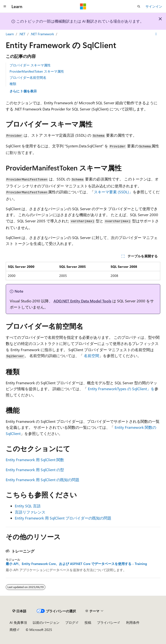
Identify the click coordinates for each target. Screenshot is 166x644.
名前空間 (91, 356)
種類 (13, 84)
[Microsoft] (83, 6)
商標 (13, 630)
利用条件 (133, 622)
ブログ (70, 622)
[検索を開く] (139, 6)
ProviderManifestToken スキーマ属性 (37, 71)
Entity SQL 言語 (28, 506)
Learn (10, 34)
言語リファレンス (30, 512)
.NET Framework (42, 34)
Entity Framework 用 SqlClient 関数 (35, 460)
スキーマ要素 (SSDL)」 (113, 192)
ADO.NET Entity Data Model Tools (82, 301)
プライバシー (107, 622)
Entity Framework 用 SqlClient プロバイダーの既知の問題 (63, 518)
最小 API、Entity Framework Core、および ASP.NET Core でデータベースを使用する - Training (76, 564)
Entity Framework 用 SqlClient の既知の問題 (43, 480)
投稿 (88, 622)
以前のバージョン (46, 622)
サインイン (154, 6)
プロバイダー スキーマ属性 (30, 65)
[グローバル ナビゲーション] (5, 6)
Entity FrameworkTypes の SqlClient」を (121, 389)
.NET (22, 34)
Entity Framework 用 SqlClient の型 (35, 470)
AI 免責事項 (18, 622)
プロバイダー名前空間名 (28, 77)
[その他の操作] (156, 34)
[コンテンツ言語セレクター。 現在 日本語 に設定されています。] (19, 611)
